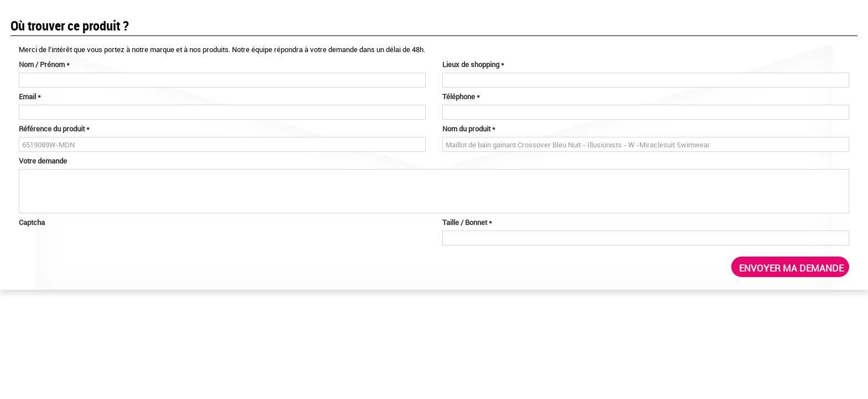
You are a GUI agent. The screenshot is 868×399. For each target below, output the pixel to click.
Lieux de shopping (473, 64)
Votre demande (43, 161)
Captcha (32, 222)
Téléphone (461, 96)
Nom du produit (469, 129)
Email (30, 96)
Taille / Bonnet (467, 222)
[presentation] (103, 252)
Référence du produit (54, 129)
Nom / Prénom (44, 64)
